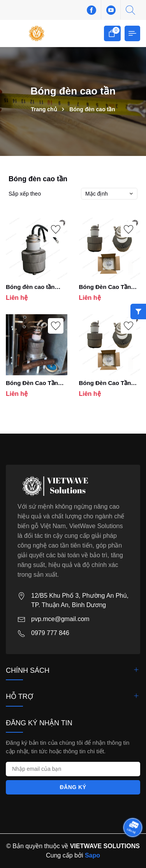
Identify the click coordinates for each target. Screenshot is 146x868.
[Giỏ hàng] (112, 33)
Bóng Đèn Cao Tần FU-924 (105, 383)
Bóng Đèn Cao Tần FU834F (32, 383)
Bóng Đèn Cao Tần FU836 (105, 287)
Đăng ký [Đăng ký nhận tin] (73, 787)
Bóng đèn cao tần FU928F (30, 287)
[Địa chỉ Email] (73, 769)
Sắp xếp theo (25, 194)
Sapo (92, 855)
